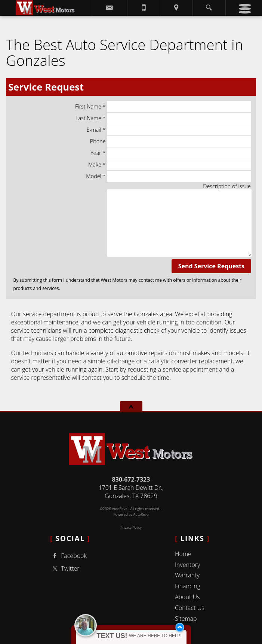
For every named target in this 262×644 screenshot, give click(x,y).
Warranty (187, 575)
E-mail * (169, 130)
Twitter (65, 569)
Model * (168, 176)
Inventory (187, 565)
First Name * (163, 107)
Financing (188, 586)
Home (183, 554)
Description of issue (227, 186)
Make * (170, 165)
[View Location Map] (176, 8)
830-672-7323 (131, 479)
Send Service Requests (211, 266)
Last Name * (163, 118)
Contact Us (190, 608)
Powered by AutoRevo (131, 514)
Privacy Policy (131, 527)
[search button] (209, 5)
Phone (171, 141)
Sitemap (186, 619)
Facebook (68, 556)
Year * (171, 153)
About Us (187, 597)
